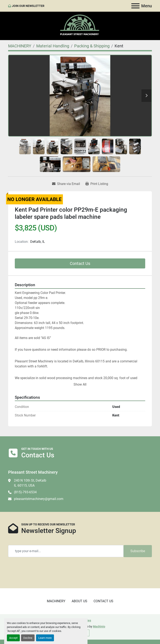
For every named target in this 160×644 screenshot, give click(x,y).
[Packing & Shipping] (92, 46)
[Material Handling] (53, 46)
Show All (80, 384)
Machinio (99, 626)
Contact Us (80, 263)
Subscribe (138, 551)
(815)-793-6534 (25, 492)
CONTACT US (103, 601)
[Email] (66, 551)
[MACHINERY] (20, 46)
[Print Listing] (97, 184)
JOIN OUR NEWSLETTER (28, 6)
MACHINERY (56, 601)
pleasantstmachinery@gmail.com (39, 499)
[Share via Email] (66, 184)
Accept (13, 638)
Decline (28, 638)
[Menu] (135, 6)
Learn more (45, 638)
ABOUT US (79, 601)
